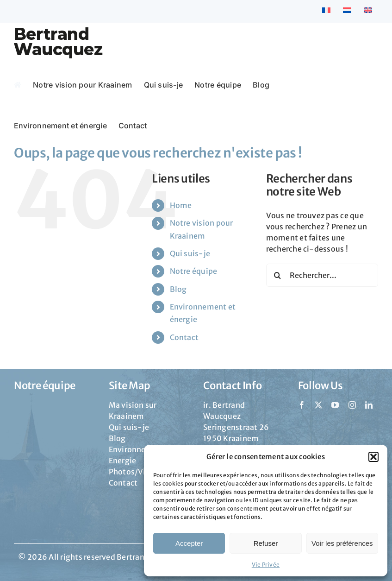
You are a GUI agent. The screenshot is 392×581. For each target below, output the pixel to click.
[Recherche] (278, 275)
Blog (178, 289)
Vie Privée (266, 565)
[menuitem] (326, 11)
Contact (184, 337)
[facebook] (302, 405)
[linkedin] (369, 405)
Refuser (266, 543)
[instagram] (352, 405)
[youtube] (335, 405)
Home (181, 205)
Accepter (189, 543)
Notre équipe (194, 271)
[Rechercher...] (322, 275)
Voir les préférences (342, 543)
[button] (373, 457)
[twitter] (318, 405)
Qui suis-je (190, 253)
